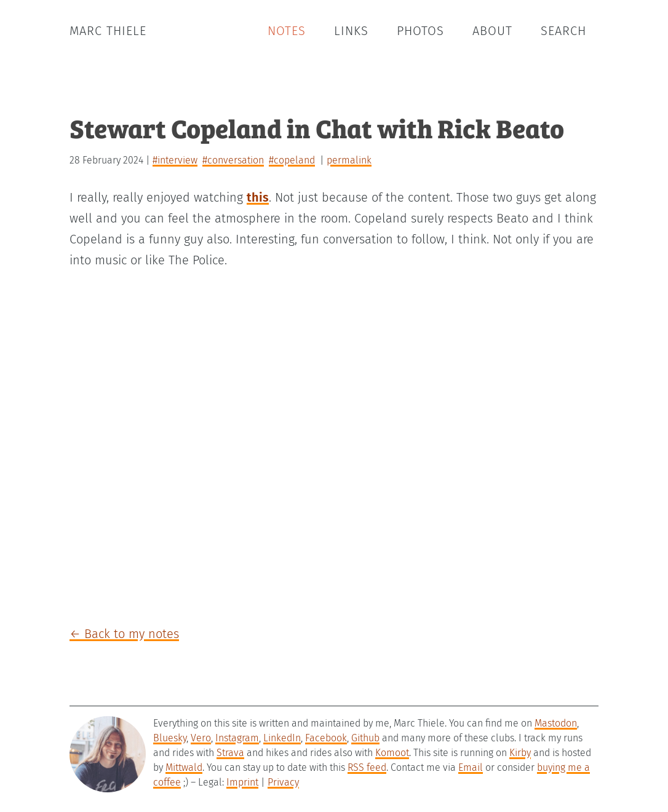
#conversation (233, 160)
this (258, 197)
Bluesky (170, 738)
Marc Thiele (108, 31)
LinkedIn (282, 738)
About (492, 31)
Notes (287, 31)
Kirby (520, 753)
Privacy (283, 782)
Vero (201, 738)
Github (365, 738)
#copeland (292, 160)
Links (351, 31)
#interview (175, 160)
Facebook (326, 738)
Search (563, 31)
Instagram (237, 738)
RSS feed (367, 767)
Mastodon (556, 723)
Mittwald (184, 767)
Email (471, 767)
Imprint (242, 782)
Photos (420, 31)
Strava (230, 753)
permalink (349, 160)
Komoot (392, 753)
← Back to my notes (124, 634)
